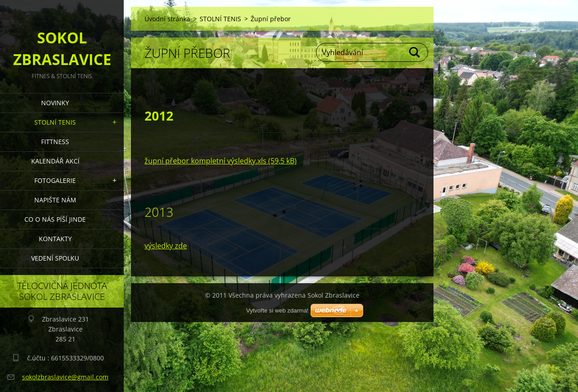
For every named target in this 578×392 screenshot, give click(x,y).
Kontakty (55, 239)
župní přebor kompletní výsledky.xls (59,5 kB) (221, 161)
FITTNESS (55, 142)
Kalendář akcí (55, 161)
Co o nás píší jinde (55, 219)
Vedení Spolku (55, 258)
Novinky (55, 103)
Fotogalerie (55, 180)
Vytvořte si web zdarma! (277, 310)
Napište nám (55, 200)
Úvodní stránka (167, 19)
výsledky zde (166, 246)
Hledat (415, 52)
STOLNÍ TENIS (55, 122)
